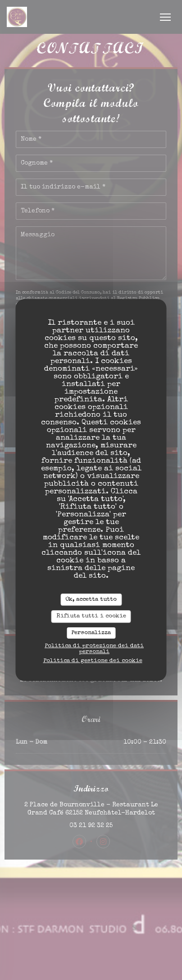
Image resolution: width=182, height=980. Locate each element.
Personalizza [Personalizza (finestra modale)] (91, 633)
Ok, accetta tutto (91, 600)
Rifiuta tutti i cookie (91, 616)
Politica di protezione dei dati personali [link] (94, 649)
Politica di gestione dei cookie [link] (93, 661)
